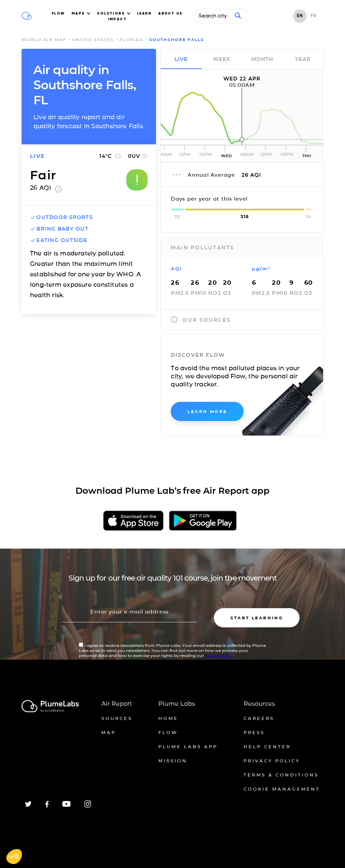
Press (254, 732)
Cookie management (282, 789)
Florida (132, 40)
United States (93, 40)
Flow (168, 732)
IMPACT (118, 19)
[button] (14, 857)
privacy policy (219, 655)
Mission (173, 761)
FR (313, 16)
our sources (201, 320)
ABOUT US (171, 13)
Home (168, 718)
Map (109, 732)
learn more (207, 411)
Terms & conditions (281, 775)
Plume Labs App (188, 747)
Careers (259, 718)
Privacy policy (272, 761)
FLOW (58, 13)
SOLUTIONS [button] (114, 13)
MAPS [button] (81, 13)
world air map (44, 40)
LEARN (144, 13)
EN (300, 16)
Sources (117, 718)
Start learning (257, 618)
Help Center (267, 747)
